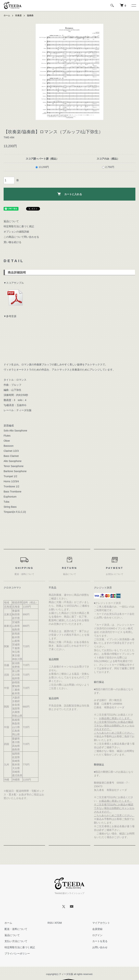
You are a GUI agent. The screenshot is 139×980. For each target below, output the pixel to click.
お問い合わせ (99, 947)
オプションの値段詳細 (16, 232)
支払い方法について (15, 941)
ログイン (96, 935)
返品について (11, 221)
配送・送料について (15, 929)
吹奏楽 (18, 15)
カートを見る (99, 941)
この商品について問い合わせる (21, 237)
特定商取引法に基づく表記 (19, 226)
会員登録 (96, 929)
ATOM (58, 923)
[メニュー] (134, 5)
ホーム (7, 15)
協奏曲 (30, 15)
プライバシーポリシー (16, 953)
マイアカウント (100, 923)
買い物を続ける (12, 242)
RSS (50, 923)
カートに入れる (70, 194)
